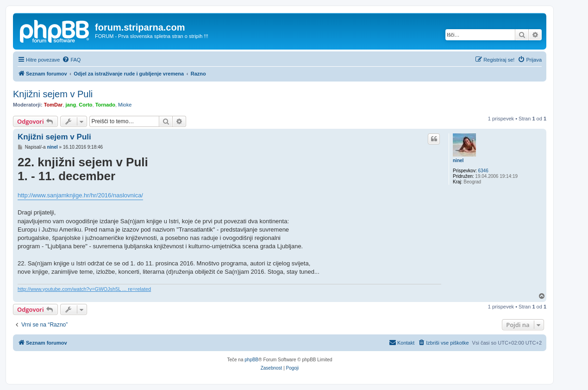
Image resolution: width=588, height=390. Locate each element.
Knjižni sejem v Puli (53, 94)
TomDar (53, 105)
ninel (458, 160)
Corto (85, 105)
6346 (483, 171)
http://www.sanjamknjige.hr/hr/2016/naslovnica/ (80, 195)
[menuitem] (71, 60)
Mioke (125, 105)
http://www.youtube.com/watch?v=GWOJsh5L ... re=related (84, 289)
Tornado (105, 105)
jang (71, 105)
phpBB (251, 360)
